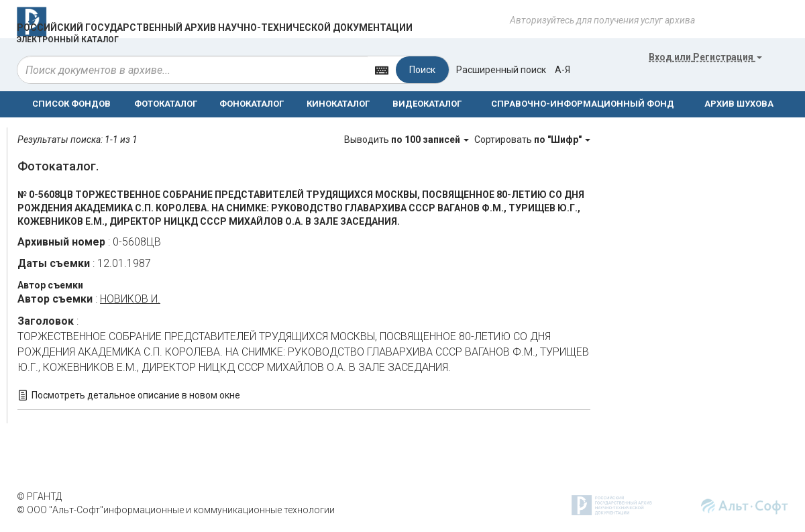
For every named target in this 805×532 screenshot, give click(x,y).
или (705, 57)
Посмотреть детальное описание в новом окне (136, 395)
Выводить (408, 140)
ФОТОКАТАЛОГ (166, 104)
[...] (193, 70)
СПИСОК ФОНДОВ (71, 104)
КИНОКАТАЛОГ (338, 104)
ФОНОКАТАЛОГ (252, 104)
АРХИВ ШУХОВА (739, 104)
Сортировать (532, 140)
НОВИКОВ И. (130, 299)
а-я (562, 70)
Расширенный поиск (501, 70)
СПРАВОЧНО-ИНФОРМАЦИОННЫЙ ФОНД (583, 104)
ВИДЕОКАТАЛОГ (427, 104)
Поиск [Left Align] (422, 70)
